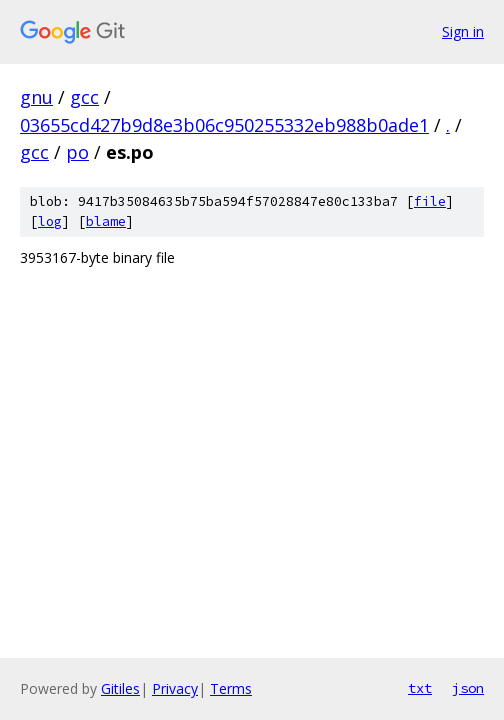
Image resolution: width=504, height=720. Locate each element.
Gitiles (120, 688)
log (50, 221)
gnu (36, 97)
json (468, 688)
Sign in (463, 31)
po (77, 152)
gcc (84, 97)
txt (420, 688)
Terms (231, 688)
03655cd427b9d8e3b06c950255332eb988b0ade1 (224, 125)
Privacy (175, 688)
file (430, 201)
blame (106, 221)
